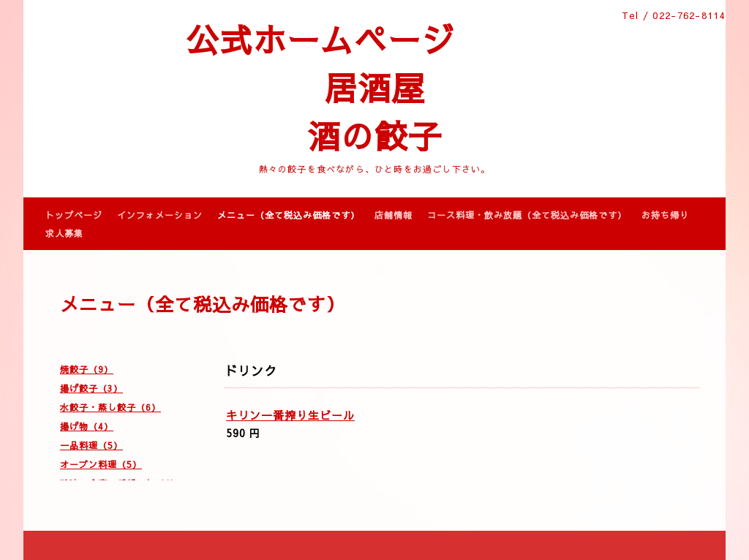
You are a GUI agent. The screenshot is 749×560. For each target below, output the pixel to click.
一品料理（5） (91, 445)
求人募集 (64, 233)
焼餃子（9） (87, 369)
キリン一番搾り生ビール (290, 415)
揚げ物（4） (87, 426)
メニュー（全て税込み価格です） (289, 215)
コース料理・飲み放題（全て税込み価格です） (527, 215)
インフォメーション (160, 215)
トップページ (74, 215)
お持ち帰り (665, 215)
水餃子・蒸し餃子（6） (110, 407)
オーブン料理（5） (101, 464)
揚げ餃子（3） (91, 388)
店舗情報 (394, 215)
